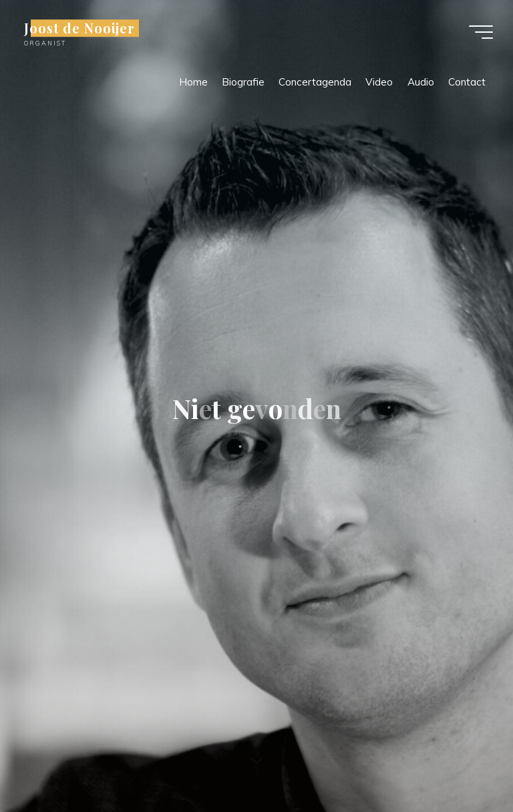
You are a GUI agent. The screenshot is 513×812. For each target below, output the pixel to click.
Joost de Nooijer (79, 28)
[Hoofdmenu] (481, 32)
